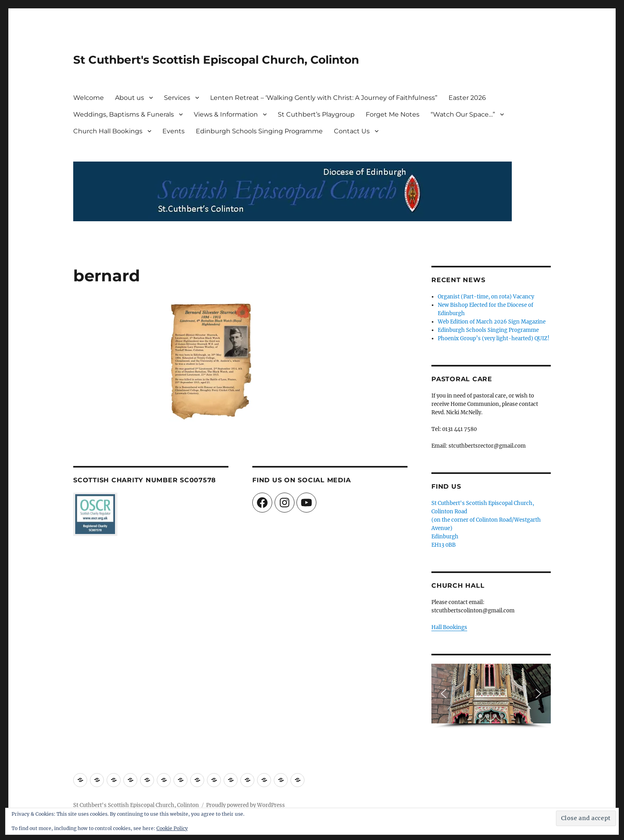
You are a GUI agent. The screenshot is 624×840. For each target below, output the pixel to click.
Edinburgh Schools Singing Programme (259, 131)
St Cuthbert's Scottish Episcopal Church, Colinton (216, 60)
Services (177, 98)
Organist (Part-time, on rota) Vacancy (486, 297)
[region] (491, 696)
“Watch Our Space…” (463, 114)
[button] (444, 694)
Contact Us (352, 131)
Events (174, 131)
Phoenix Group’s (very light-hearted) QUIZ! (494, 338)
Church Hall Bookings (108, 131)
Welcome (89, 98)
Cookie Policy (172, 828)
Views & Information (226, 114)
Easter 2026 (467, 98)
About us (130, 98)
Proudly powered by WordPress (246, 805)
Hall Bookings (449, 627)
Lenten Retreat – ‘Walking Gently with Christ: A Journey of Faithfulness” (324, 98)
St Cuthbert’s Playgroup (316, 114)
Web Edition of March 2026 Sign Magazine (492, 322)
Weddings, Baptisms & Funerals (124, 114)
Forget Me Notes (393, 114)
